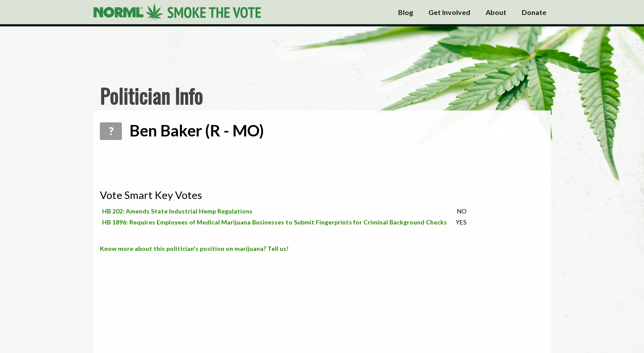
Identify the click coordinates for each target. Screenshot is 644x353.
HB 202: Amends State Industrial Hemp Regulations (177, 211)
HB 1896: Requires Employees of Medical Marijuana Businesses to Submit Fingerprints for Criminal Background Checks (274, 222)
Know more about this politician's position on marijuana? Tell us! (194, 248)
